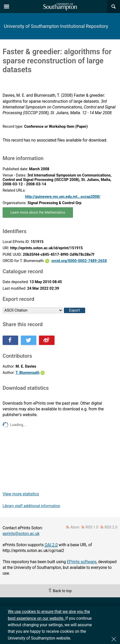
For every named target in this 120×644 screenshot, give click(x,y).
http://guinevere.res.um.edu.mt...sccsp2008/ (63, 197)
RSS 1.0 (92, 527)
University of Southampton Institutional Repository (56, 26)
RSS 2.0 (111, 527)
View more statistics (21, 494)
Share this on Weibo (47, 340)
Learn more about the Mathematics (38, 212)
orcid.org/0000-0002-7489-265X (79, 261)
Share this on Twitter (29, 340)
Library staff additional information (31, 506)
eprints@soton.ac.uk (21, 534)
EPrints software (82, 562)
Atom (75, 527)
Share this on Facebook (10, 340)
